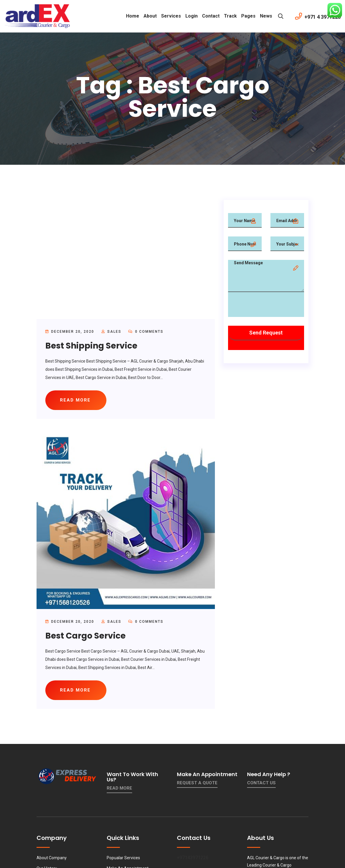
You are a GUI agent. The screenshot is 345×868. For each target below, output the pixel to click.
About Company (52, 858)
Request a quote (197, 783)
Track (230, 16)
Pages (248, 16)
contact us (261, 783)
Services (171, 16)
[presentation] (272, 306)
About (150, 16)
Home (133, 16)
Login (192, 16)
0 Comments (146, 332)
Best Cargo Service (86, 636)
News (266, 16)
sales (114, 332)
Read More (119, 788)
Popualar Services (123, 858)
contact (211, 16)
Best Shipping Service (91, 346)
